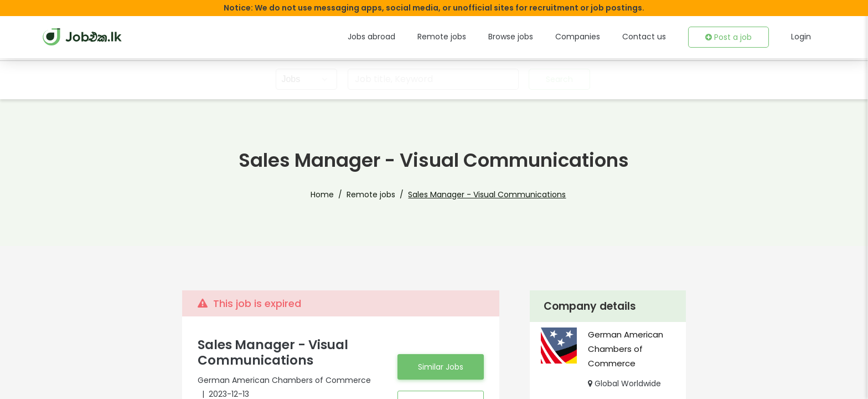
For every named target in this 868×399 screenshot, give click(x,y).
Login (801, 37)
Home (322, 195)
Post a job (728, 37)
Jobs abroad (371, 37)
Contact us (644, 37)
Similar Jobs (441, 367)
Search (559, 79)
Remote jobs (442, 37)
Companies (578, 37)
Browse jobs (511, 37)
